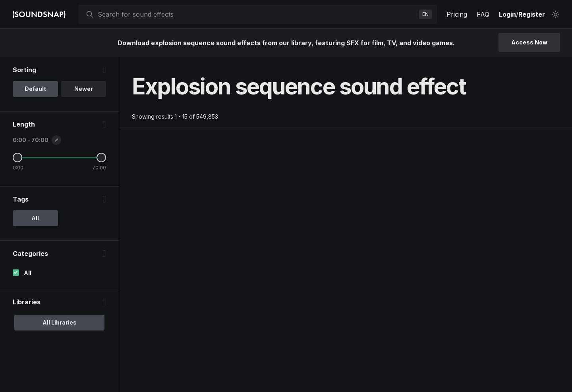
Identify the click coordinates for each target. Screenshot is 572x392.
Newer (84, 89)
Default (35, 89)
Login (507, 14)
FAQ (483, 14)
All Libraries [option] (60, 322)
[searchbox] (257, 14)
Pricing (457, 14)
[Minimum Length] (17, 158)
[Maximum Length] (101, 158)
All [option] (35, 218)
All (28, 273)
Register (532, 14)
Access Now (529, 42)
